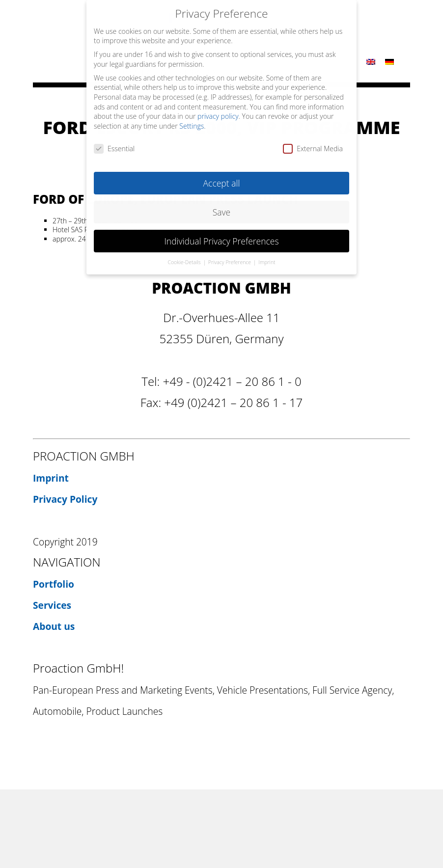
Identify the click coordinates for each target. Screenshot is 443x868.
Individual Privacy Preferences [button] (221, 234)
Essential (114, 142)
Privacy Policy (65, 499)
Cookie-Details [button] (185, 256)
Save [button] (221, 205)
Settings (192, 119)
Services (52, 605)
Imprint (51, 478)
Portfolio (54, 584)
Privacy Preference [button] (230, 256)
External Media (313, 142)
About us (54, 626)
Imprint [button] (267, 256)
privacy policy (218, 110)
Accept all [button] (222, 176)
